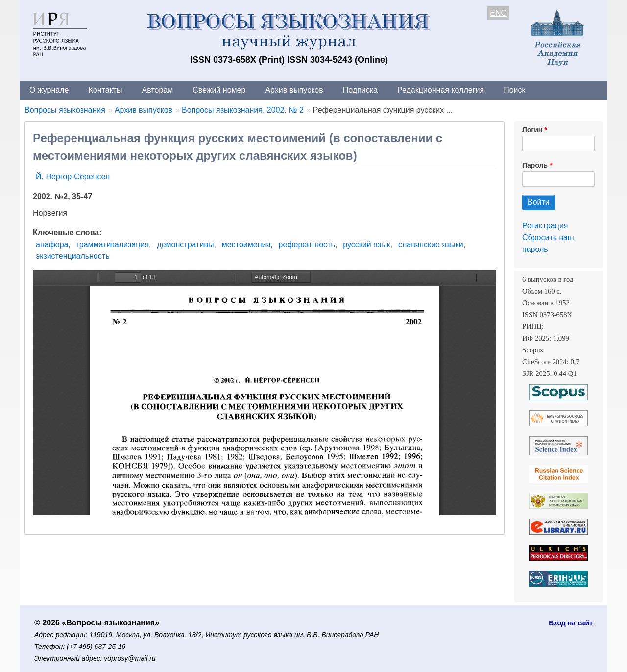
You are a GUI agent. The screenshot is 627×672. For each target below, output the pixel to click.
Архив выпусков (294, 90)
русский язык (366, 244)
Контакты (105, 90)
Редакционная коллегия (441, 90)
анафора (52, 244)
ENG (498, 13)
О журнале (49, 90)
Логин (532, 130)
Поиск (514, 90)
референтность (307, 244)
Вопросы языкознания (65, 110)
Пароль (535, 165)
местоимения (246, 244)
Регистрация (545, 226)
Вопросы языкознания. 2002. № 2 (243, 110)
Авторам (158, 90)
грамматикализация (113, 244)
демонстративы (185, 244)
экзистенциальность (73, 256)
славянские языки (431, 244)
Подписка (360, 90)
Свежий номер (219, 90)
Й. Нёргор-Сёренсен (73, 177)
